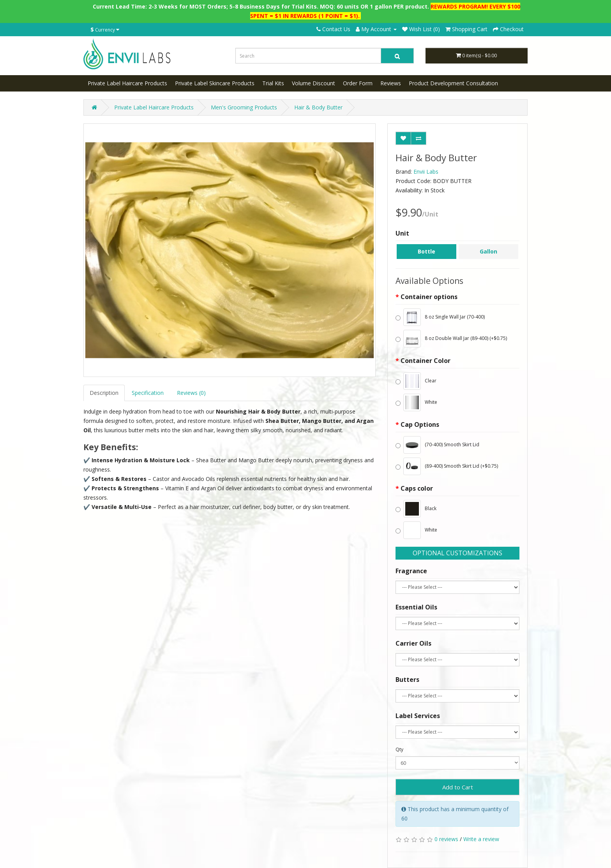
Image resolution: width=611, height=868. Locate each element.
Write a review (481, 839)
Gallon (488, 251)
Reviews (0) (191, 393)
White (416, 402)
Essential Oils (416, 607)
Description (104, 393)
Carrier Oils (413, 643)
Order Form (358, 83)
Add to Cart (458, 787)
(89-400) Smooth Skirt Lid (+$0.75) (447, 466)
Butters (407, 680)
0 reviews (446, 839)
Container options (429, 297)
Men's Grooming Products (244, 107)
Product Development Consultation (453, 83)
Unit (402, 233)
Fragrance (411, 571)
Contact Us (333, 29)
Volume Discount (313, 83)
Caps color (417, 488)
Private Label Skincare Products (215, 83)
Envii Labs (426, 172)
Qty (399, 749)
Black (416, 509)
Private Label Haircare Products (127, 83)
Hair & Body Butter (318, 107)
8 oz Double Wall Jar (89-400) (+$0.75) (451, 339)
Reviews (391, 83)
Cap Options (420, 424)
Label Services (418, 716)
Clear (416, 381)
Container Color (426, 361)
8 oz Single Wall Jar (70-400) (440, 317)
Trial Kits (273, 83)
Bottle (426, 251)
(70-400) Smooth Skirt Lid (437, 445)
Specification (148, 393)
